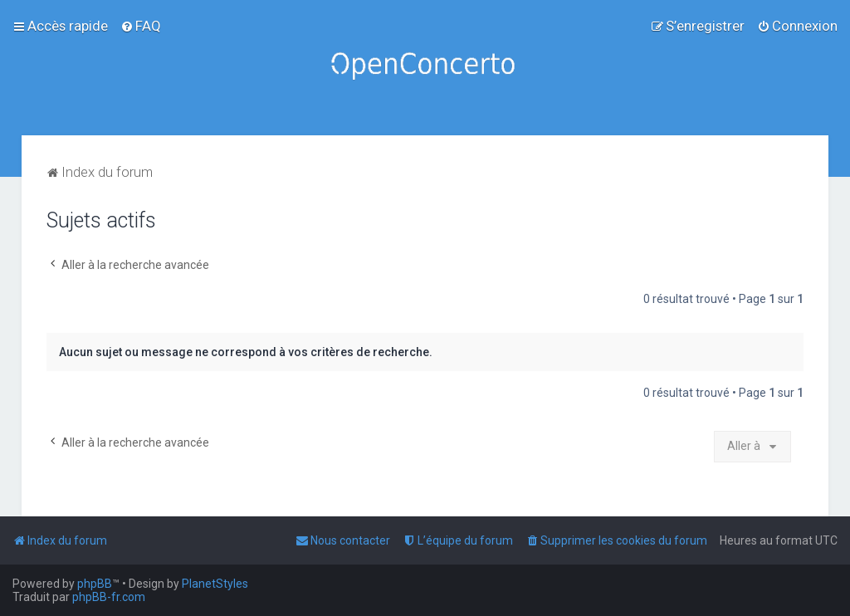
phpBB (95, 584)
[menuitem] (141, 26)
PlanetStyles (215, 584)
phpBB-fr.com (109, 597)
